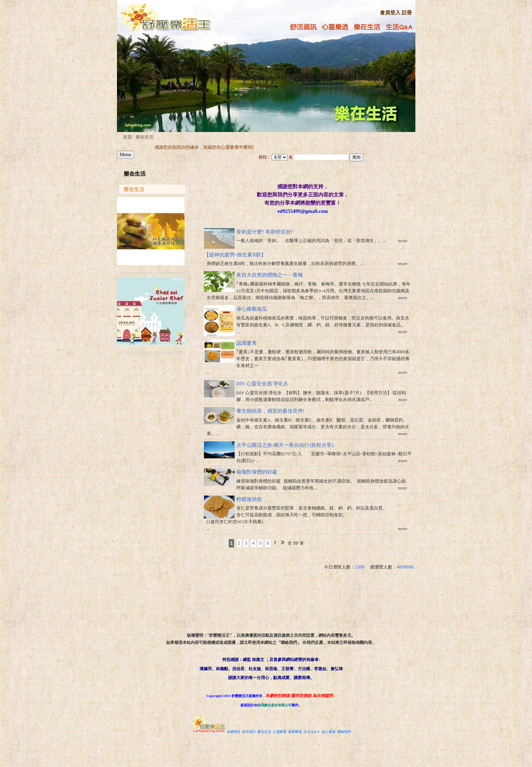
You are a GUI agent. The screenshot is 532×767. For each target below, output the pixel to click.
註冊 (407, 13)
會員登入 (390, 13)
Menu (126, 154)
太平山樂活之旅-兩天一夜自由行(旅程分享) (285, 445)
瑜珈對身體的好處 (257, 472)
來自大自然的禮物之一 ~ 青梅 (270, 275)
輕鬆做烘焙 (249, 499)
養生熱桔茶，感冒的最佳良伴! (270, 411)
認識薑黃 (247, 343)
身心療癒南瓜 (252, 309)
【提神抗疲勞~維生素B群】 (235, 255)
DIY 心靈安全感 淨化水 (262, 384)
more (403, 241)
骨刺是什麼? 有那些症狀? (265, 232)
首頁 (128, 137)
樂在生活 (145, 137)
